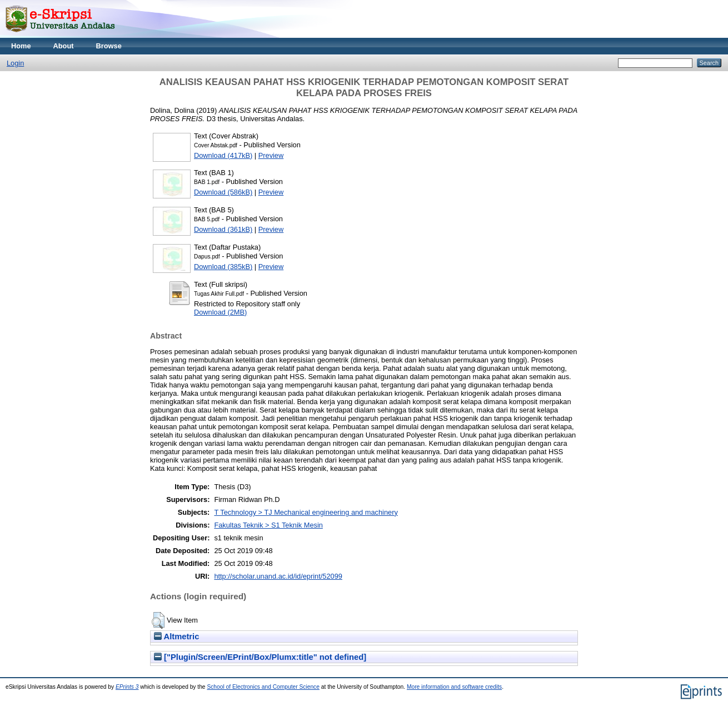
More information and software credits (454, 687)
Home (21, 46)
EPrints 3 (127, 687)
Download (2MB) (220, 312)
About (64, 46)
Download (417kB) (223, 155)
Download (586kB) (223, 192)
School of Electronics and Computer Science (263, 687)
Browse (109, 46)
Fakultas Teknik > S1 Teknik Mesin (268, 525)
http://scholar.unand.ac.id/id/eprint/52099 (278, 576)
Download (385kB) (223, 267)
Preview (271, 155)
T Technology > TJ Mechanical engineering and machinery (306, 512)
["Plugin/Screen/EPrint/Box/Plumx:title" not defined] (260, 657)
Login (15, 63)
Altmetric (176, 637)
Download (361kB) (223, 229)
